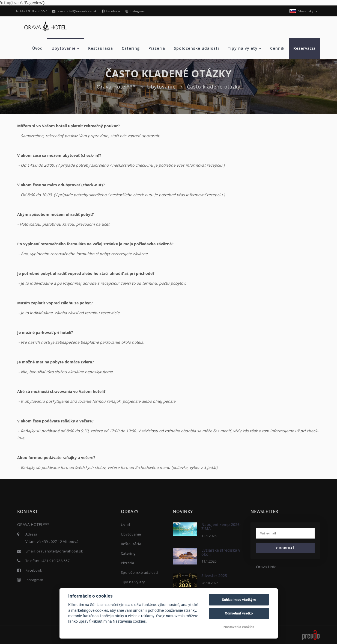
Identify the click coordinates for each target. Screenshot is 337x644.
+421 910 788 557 (31, 11)
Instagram (135, 11)
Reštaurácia (101, 48)
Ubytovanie (65, 48)
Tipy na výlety (245, 48)
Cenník (277, 48)
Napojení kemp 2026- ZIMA (221, 527)
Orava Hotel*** (116, 87)
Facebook (111, 11)
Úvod (38, 48)
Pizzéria (157, 48)
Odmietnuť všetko (239, 613)
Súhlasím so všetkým (239, 600)
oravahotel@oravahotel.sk (74, 11)
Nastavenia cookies (239, 627)
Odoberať (285, 548)
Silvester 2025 (214, 576)
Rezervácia (305, 48)
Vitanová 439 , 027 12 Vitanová (52, 542)
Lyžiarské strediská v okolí (221, 552)
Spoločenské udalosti (196, 48)
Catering (131, 48)
